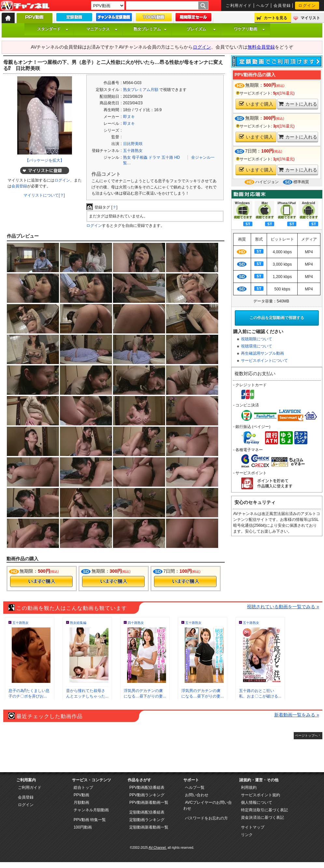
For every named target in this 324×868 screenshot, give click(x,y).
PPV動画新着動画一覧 (149, 802)
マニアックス (102, 29)
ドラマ (154, 157)
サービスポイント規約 (261, 795)
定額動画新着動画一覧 (149, 827)
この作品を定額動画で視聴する (277, 318)
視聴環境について (257, 346)
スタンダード (53, 29)
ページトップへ (306, 736)
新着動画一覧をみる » (297, 715)
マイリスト (310, 18)
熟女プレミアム (150, 29)
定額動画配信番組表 (147, 812)
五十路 (167, 157)
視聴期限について (257, 339)
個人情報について (257, 802)
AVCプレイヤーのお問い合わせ (208, 805)
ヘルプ (263, 6)
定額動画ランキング (147, 820)
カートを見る (275, 18)
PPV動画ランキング (147, 795)
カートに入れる (298, 104)
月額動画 (81, 802)
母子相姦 (140, 157)
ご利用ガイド (239, 6)
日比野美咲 (133, 144)
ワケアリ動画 (249, 29)
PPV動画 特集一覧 (90, 820)
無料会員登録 (261, 47)
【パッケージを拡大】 (45, 160)
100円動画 (83, 827)
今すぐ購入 (41, 581)
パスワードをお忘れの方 (206, 818)
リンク (247, 835)
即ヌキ (129, 117)
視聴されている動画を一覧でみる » (283, 607)
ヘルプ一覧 (195, 787)
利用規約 (249, 787)
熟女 (127, 157)
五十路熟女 (133, 151)
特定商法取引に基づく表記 (264, 810)
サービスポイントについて (264, 360)
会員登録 (282, 6)
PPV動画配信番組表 (147, 787)
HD (177, 157)
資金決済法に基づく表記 (262, 817)
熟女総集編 (78, 623)
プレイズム (201, 29)
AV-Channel (25, 6)
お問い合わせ (197, 795)
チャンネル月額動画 (91, 810)
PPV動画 (81, 795)
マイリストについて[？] (44, 195)
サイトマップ (253, 827)
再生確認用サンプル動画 (262, 353)
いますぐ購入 (256, 104)
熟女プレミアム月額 (141, 90)
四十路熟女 (136, 623)
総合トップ (83, 787)
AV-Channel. (157, 848)
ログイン (307, 6)
